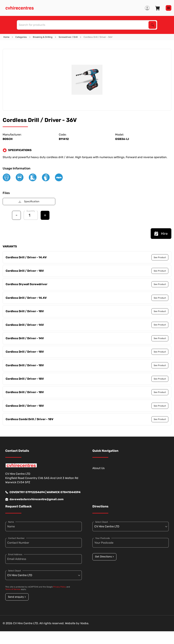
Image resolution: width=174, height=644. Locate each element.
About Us (98, 468)
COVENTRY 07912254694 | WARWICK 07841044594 (43, 492)
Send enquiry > (17, 597)
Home (6, 37)
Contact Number (16, 538)
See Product (160, 257)
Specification (29, 202)
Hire (161, 234)
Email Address (15, 554)
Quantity (31, 211)
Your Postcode (103, 538)
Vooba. (85, 623)
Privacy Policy (60, 587)
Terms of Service (13, 589)
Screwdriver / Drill (68, 37)
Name (11, 522)
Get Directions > (104, 557)
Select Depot (15, 571)
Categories (21, 37)
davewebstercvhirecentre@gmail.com (34, 499)
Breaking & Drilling (43, 37)
